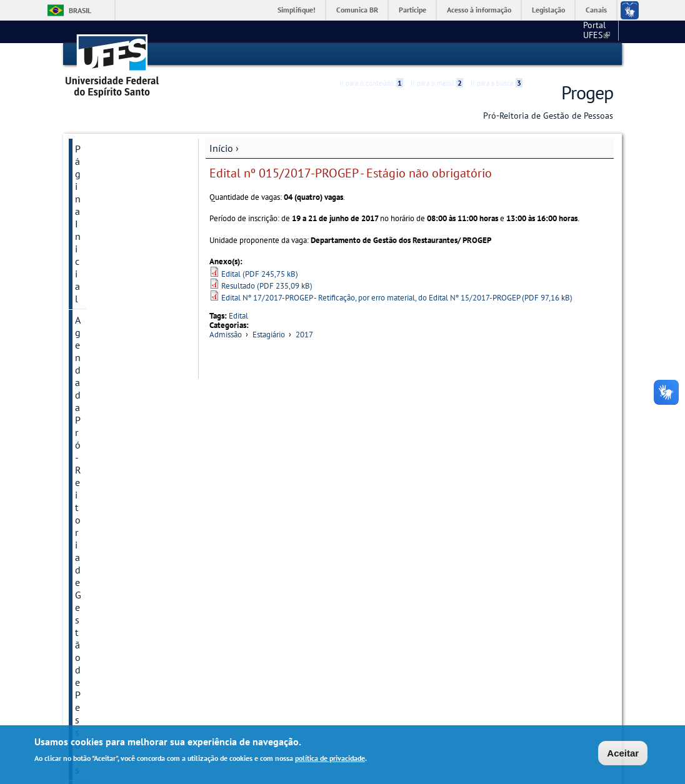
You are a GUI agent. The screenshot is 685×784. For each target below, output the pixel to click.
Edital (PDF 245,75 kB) (260, 273)
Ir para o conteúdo (371, 54)
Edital (238, 315)
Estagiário (269, 335)
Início (221, 147)
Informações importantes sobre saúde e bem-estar (114, 304)
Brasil (80, 10)
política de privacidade (330, 759)
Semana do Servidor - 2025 (121, 231)
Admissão (226, 335)
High (553, 55)
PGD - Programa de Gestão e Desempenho (123, 264)
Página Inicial (104, 148)
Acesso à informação (479, 10)
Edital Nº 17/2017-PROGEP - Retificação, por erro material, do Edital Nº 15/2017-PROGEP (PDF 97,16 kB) (397, 298)
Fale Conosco (103, 638)
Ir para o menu (437, 54)
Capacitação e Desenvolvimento (112, 500)
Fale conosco (590, 31)
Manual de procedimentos (107, 344)
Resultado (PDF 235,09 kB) (267, 285)
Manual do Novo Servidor (111, 378)
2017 (304, 335)
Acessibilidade (538, 55)
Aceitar (623, 754)
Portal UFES (530, 31)
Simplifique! (297, 10)
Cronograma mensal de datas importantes (125, 589)
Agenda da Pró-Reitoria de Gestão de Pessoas (124, 176)
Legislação (548, 10)
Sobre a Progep (107, 203)
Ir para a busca (497, 54)
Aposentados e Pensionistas (107, 534)
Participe (412, 10)
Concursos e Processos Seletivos (123, 433)
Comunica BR (357, 10)
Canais (596, 10)
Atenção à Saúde (111, 405)
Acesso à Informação (119, 680)
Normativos (100, 562)
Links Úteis (98, 659)
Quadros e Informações (125, 617)
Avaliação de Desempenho (103, 467)
